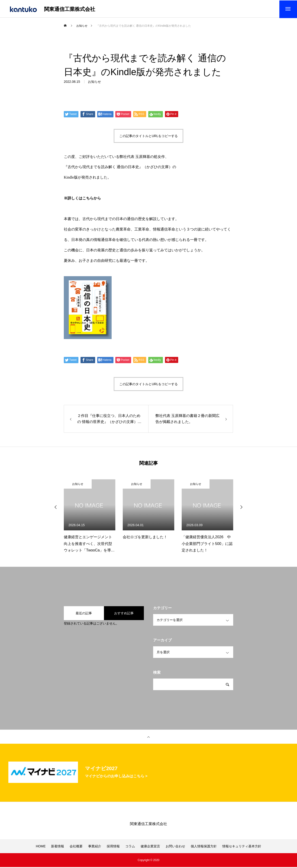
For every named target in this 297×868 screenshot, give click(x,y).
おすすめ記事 (124, 614)
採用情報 (113, 847)
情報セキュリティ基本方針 (242, 847)
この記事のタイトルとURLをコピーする (148, 137)
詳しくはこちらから (84, 199)
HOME (41, 847)
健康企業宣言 (150, 847)
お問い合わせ (175, 847)
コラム (130, 847)
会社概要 (76, 847)
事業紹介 (95, 847)
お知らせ (78, 485)
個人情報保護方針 (204, 847)
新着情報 (58, 847)
